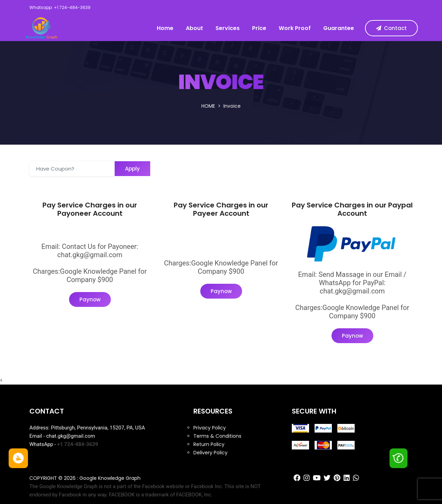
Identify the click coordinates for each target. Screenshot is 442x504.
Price (259, 28)
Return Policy (209, 444)
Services (228, 28)
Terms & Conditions (217, 436)
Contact (391, 28)
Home (165, 28)
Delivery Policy (210, 453)
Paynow (90, 299)
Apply (132, 169)
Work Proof (295, 28)
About (194, 28)
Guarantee (339, 28)
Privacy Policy (210, 428)
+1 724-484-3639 (78, 444)
